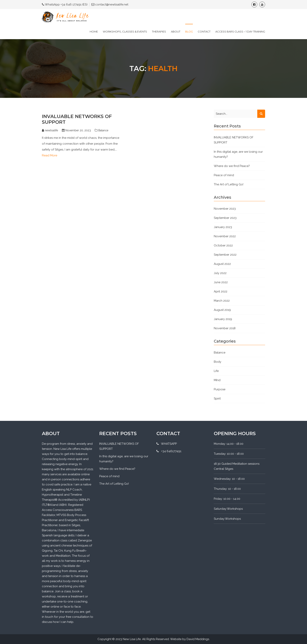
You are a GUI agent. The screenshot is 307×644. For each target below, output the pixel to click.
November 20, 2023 (78, 130)
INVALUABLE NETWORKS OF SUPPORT (234, 140)
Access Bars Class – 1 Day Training (240, 32)
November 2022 (225, 236)
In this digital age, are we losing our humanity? (238, 154)
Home (94, 32)
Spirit (217, 399)
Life (216, 371)
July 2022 (220, 273)
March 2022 (222, 301)
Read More (50, 155)
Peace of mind (224, 175)
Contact (204, 32)
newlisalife (51, 130)
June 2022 (221, 282)
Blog (189, 32)
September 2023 (225, 218)
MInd (217, 380)
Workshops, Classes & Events (125, 32)
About (176, 32)
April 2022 (221, 291)
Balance (103, 130)
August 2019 (222, 310)
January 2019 (223, 319)
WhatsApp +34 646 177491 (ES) (66, 5)
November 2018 (225, 328)
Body (218, 362)
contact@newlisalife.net (112, 5)
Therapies (159, 32)
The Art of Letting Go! (229, 184)
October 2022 (223, 245)
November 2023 (225, 209)
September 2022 (225, 255)
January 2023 (223, 227)
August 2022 (222, 264)
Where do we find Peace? (232, 166)
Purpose (220, 389)
